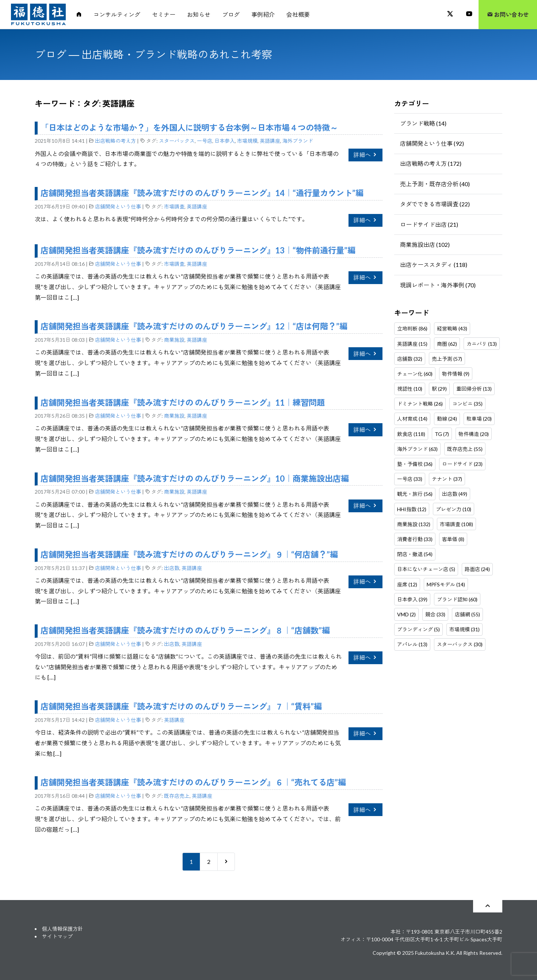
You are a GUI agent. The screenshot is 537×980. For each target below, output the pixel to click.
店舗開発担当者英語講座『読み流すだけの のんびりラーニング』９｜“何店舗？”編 (189, 554)
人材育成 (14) (412, 419)
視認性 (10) (410, 389)
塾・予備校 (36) (415, 464)
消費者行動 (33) (415, 539)
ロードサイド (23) (462, 464)
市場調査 (174, 206)
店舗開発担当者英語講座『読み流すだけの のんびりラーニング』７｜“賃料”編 (181, 706)
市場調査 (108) (456, 524)
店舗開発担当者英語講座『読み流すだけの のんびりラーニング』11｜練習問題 (183, 403)
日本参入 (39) (412, 599)
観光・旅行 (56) (415, 494)
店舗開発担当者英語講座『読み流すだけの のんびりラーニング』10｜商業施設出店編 (195, 478)
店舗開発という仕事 (118, 206)
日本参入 (225, 141)
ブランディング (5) (418, 629)
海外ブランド (298, 141)
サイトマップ (57, 936)
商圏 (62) (447, 344)
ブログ (231, 14)
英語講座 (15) (412, 344)
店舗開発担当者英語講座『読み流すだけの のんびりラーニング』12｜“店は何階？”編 (194, 326)
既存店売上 (177, 796)
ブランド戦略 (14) (423, 123)
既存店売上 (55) (465, 449)
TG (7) (442, 434)
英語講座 (270, 141)
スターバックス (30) (460, 644)
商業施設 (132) (414, 524)
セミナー (164, 14)
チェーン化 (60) (415, 374)
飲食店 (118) (411, 434)
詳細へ (365, 155)
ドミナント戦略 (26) (420, 404)
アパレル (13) (412, 644)
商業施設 (174, 340)
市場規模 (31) (464, 629)
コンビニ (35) (467, 404)
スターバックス (177, 141)
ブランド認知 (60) (457, 599)
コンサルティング (117, 14)
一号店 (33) (410, 479)
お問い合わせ (508, 14)
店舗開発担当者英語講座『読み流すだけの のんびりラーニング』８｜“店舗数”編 (185, 630)
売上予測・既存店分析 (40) (435, 184)
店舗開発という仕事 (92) (432, 143)
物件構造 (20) (474, 434)
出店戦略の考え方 (115, 141)
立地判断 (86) (412, 328)
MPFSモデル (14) (446, 584)
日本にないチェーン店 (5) (426, 569)
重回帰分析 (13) (474, 389)
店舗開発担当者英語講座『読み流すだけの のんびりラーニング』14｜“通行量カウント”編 (202, 193)
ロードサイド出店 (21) (429, 224)
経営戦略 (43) (452, 328)
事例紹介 (263, 14)
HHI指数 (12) (412, 509)
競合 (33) (435, 614)
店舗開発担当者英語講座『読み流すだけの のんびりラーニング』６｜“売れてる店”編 (193, 782)
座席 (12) (407, 584)
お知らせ (199, 14)
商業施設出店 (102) (425, 244)
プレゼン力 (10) (454, 509)
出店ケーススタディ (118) (434, 265)
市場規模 (247, 141)
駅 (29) (439, 389)
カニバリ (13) (482, 344)
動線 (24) (447, 419)
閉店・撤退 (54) (415, 554)
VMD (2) (406, 614)
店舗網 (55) (467, 614)
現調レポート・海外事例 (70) (438, 285)
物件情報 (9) (456, 374)
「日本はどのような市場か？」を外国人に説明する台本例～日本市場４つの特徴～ (189, 128)
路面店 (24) (477, 569)
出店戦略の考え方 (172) (431, 163)
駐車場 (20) (479, 419)
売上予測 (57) (447, 359)
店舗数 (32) (410, 359)
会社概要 (298, 14)
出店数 (172, 568)
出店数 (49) (455, 494)
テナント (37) (447, 479)
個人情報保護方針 (62, 929)
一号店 (205, 141)
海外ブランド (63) (417, 449)
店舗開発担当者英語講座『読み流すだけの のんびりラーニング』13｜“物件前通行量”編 (198, 250)
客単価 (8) (453, 539)
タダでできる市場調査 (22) (435, 204)
